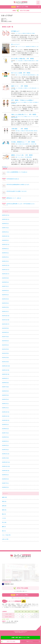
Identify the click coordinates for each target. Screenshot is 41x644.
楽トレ (36, 47)
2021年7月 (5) (5, 337)
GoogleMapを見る (7, 582)
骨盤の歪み (14, 103)
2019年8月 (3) (5, 429)
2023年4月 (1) (5, 257)
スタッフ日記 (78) (6, 535)
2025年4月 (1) (5, 232)
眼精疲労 (27, 144)
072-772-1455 (22, 588)
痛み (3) (4, 514)
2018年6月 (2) (5, 487)
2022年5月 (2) (5, 295)
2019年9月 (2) (5, 424)
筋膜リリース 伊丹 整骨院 (20, 86)
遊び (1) (4, 531)
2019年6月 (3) (5, 437)
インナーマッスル (20, 47)
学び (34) (4, 522)
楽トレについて (15, 44)
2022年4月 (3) (5, 299)
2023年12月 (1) (6, 244)
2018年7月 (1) (5, 483)
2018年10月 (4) (6, 471)
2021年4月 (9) (5, 349)
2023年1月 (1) (5, 261)
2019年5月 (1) (5, 441)
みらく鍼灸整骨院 (27, 47)
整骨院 (28, 33)
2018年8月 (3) (5, 479)
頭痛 (38, 75)
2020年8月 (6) (5, 383)
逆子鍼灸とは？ (16, 31)
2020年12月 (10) (6, 366)
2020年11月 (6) (6, 370)
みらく (23, 157)
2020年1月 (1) (5, 408)
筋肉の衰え (16, 118)
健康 (16, 47)
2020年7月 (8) (5, 387)
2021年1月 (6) (5, 362)
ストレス (19, 75)
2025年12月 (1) (6, 215)
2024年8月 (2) (5, 240)
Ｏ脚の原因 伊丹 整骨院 (20, 129)
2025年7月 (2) (5, 228)
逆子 (31, 33)
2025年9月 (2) (5, 224)
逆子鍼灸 (33, 33)
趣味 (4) (4, 527)
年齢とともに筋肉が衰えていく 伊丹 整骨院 (24, 114)
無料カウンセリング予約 (20, 7)
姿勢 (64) (4, 506)
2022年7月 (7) (5, 286)
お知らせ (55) (5, 539)
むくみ (28, 88)
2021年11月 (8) (6, 320)
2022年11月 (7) (6, 270)
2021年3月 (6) (5, 353)
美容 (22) (4, 501)
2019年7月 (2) (5, 433)
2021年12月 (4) (6, 316)
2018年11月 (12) (6, 466)
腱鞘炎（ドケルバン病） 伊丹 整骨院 (22, 155)
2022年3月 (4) (5, 303)
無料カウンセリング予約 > (20, 595)
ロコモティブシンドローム (32, 117)
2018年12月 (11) (6, 462)
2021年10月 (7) (6, 324)
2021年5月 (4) (5, 345)
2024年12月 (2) (6, 236)
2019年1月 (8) (5, 458)
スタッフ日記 (18, 33)
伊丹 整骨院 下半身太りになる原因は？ (23, 100)
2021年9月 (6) (5, 328)
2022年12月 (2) (6, 265)
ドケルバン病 (20, 157)
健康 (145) (4, 497)
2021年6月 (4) (5, 341)
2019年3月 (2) (5, 450)
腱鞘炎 (31, 157)
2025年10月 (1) (6, 219)
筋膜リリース (36, 88)
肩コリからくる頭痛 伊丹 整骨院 (21, 73)
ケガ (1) (4, 518)
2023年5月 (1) (5, 253)
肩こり (35, 61)
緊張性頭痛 (32, 75)
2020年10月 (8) (6, 374)
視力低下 (33, 144)
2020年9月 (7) (5, 378)
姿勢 (16, 131)
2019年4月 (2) (5, 445)
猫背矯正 (32, 131)
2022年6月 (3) (5, 291)
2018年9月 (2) (5, 475)
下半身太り (31, 102)
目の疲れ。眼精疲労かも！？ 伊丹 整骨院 (23, 142)
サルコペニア (20, 117)
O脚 (18, 131)
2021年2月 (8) (5, 358)
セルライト (19, 102)
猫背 (32, 61)
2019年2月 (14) (6, 454)
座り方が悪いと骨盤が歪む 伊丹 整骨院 (23, 59)
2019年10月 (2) (6, 420)
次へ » (6, 167)
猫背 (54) (4, 510)
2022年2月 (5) (5, 307)
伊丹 (26, 33)
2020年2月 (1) (5, 404)
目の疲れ (23, 144)
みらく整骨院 (23, 33)
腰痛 (15, 89)
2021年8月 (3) (5, 332)
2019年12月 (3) (6, 412)
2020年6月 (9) (5, 391)
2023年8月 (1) (5, 249)
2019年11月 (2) (6, 416)
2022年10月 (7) (6, 274)
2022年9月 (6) (5, 278)
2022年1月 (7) (5, 311)
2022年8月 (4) (5, 282)
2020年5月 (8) (5, 395)
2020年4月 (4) (5, 399)
